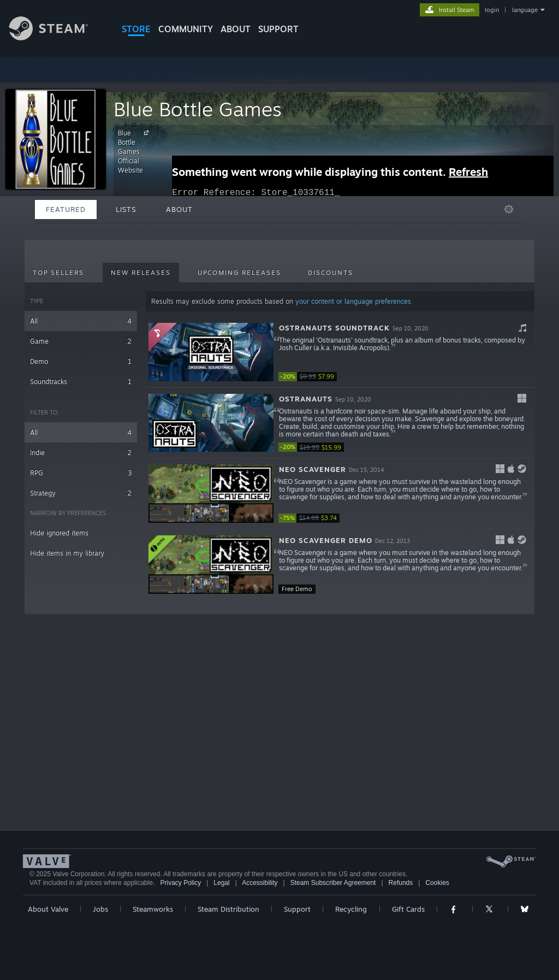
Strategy (81, 493)
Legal (221, 883)
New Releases (141, 273)
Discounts (331, 273)
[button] (340, 352)
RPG (81, 473)
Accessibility (260, 883)
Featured (66, 209)
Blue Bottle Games (198, 109)
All (81, 321)
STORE (136, 29)
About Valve (48, 909)
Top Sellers (58, 273)
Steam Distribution (228, 909)
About (236, 29)
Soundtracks (81, 382)
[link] (311, 377)
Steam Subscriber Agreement (333, 883)
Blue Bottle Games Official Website (135, 151)
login (492, 10)
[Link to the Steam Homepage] (57, 37)
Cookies (437, 883)
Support (297, 909)
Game (81, 341)
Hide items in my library (67, 553)
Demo (81, 361)
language (525, 10)
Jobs (100, 909)
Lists (126, 209)
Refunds (401, 883)
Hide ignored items (59, 533)
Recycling (351, 909)
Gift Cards (408, 909)
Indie (81, 453)
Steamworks (153, 909)
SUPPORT (278, 29)
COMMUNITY (186, 29)
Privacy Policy (180, 883)
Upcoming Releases (239, 273)
